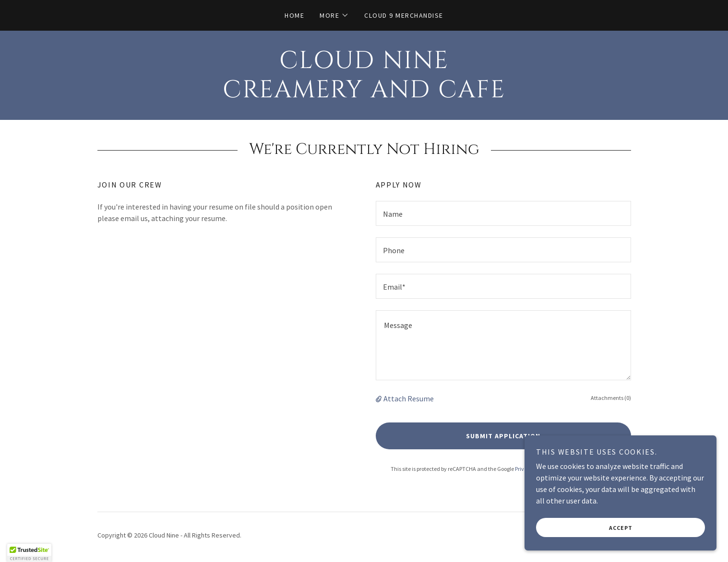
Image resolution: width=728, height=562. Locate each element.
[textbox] (503, 213)
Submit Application (503, 436)
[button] (334, 15)
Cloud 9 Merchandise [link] (404, 15)
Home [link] (294, 15)
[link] (364, 94)
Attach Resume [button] (409, 398)
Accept (621, 528)
